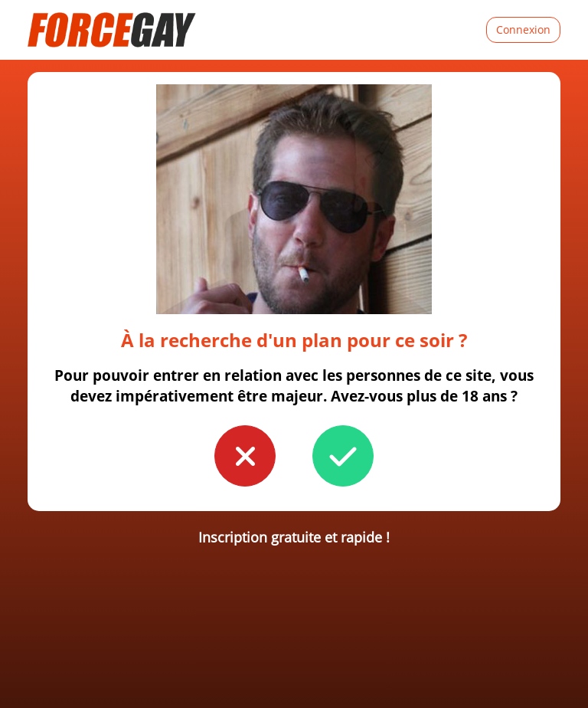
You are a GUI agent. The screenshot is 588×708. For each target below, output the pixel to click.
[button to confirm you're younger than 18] (245, 456)
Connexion (523, 29)
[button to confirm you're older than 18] (343, 456)
